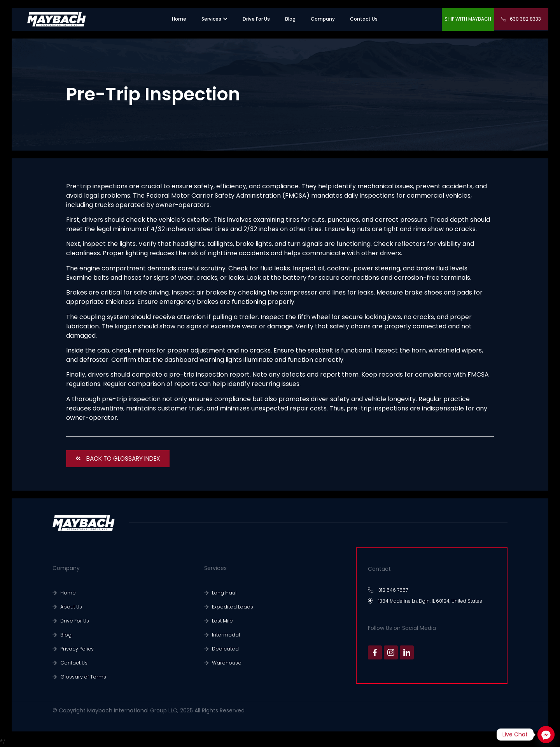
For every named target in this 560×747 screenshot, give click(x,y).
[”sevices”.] (211, 19)
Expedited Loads (231, 607)
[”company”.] (323, 19)
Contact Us (73, 663)
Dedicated (224, 649)
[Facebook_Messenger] (546, 735)
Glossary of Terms (81, 677)
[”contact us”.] (364, 19)
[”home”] (179, 19)
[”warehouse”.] (290, 19)
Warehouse (225, 663)
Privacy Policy (76, 649)
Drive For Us (73, 621)
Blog (65, 635)
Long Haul (223, 593)
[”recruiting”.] (256, 19)
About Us (71, 607)
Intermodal (225, 635)
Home (67, 593)
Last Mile (222, 621)
